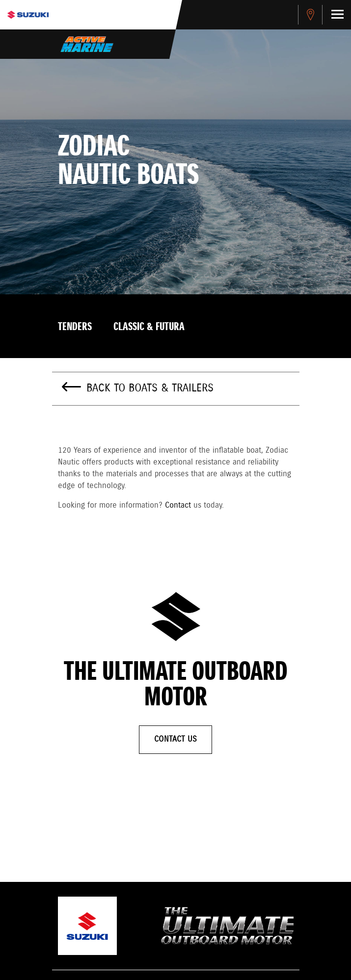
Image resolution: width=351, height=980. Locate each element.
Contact (178, 505)
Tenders (75, 327)
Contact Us (175, 739)
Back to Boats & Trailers (150, 388)
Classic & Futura (149, 327)
